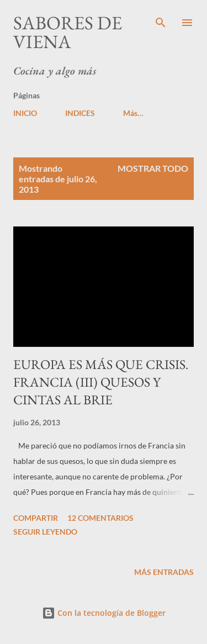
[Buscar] (161, 20)
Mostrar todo (153, 168)
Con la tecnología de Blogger (104, 613)
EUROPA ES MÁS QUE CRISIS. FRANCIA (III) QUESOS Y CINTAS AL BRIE (101, 382)
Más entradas (164, 572)
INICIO (25, 113)
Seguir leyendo (45, 532)
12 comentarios (100, 518)
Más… (133, 113)
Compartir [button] (36, 518)
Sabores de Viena (68, 32)
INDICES (80, 113)
